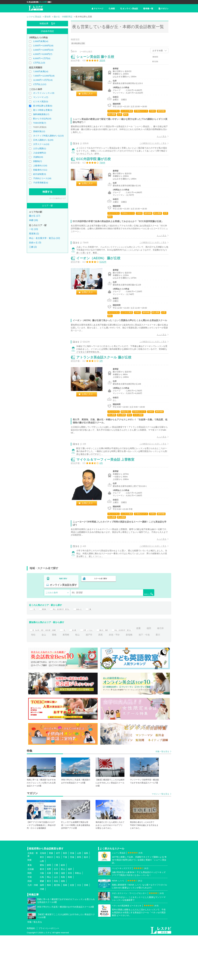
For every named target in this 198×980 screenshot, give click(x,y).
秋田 (65, 898)
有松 (67, 673)
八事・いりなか (105, 666)
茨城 (72, 902)
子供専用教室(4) (41, 183)
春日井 (55, 673)
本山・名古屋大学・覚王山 (67, 645)
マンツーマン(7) (41, 97)
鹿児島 (57, 930)
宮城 (72, 898)
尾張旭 (45, 645)
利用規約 (31, 973)
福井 (70, 914)
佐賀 (72, 930)
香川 (49, 926)
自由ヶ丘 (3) (35, 243)
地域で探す (63, 619)
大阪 (42, 918)
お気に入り (90, 96)
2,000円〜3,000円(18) (43, 46)
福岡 (42, 930)
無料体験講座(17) (41, 114)
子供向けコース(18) (42, 178)
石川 (56, 914)
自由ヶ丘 (91, 645)
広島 (42, 922)
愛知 (42, 910)
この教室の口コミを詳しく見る (150, 146)
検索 (112, 9)
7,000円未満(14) (41, 71)
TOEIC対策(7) (40, 123)
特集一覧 (148, 9)
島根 (70, 922)
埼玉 (58, 902)
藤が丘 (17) (35, 216)
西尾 (134, 673)
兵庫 (49, 918)
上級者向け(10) (40, 166)
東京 (42, 902)
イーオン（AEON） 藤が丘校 (101, 278)
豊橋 (88, 673)
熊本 (49, 930)
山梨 (42, 906)
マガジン (164, 9)
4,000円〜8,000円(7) (43, 54)
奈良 (70, 918)
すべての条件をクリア (58, 198)
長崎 (65, 930)
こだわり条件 (52, 627)
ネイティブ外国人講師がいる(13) (48, 136)
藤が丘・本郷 (126, 666)
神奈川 (50, 902)
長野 (49, 914)
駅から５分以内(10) (42, 119)
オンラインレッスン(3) (44, 93)
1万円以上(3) (39, 63)
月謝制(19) (38, 157)
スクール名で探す (100, 619)
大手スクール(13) (41, 144)
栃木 (86, 902)
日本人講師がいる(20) (43, 140)
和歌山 (78, 918)
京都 (56, 918)
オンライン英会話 (129, 9)
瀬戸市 (123, 673)
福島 (86, 898)
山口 (56, 922)
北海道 (43, 898)
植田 (44, 673)
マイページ (97, 9)
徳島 (63, 926)
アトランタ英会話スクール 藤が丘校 (107, 387)
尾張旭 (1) (34, 234)
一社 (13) (33, 229)
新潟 (42, 914)
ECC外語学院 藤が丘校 (96, 169)
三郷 (104, 645)
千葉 (65, 902)
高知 (56, 926)
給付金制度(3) (40, 174)
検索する (47, 192)
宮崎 (86, 930)
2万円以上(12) (40, 84)
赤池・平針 (148, 673)
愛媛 (42, 926)
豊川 (63, 679)
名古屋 (88, 666)
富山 (63, 914)
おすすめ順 (158, 50)
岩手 (58, 898)
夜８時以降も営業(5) (43, 106)
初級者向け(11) (40, 170)
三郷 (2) (33, 247)
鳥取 (63, 922)
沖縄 (42, 934)
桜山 (111, 673)
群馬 (79, 902)
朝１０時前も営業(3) (43, 110)
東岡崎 (99, 673)
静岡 (49, 910)
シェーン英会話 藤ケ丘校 (98, 60)
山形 (79, 898)
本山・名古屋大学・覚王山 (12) (44, 238)
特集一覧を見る (162, 796)
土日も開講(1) (40, 148)
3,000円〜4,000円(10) (43, 50)
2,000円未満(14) (41, 41)
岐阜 (63, 910)
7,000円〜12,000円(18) (44, 76)
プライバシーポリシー (49, 973)
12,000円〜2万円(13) (43, 80)
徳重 (33, 673)
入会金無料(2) (40, 153)
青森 (51, 898)
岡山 (49, 922)
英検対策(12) (39, 131)
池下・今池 (49, 679)
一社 (33, 645)
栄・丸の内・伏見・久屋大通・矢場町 (50, 666)
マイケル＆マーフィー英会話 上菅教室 (108, 497)
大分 (79, 930)
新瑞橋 (34, 679)
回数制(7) (37, 161)
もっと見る (159, 139)
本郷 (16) (33, 220)
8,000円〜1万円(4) (42, 58)
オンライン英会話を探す (137, 619)
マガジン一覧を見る (160, 839)
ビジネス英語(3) (41, 101)
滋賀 (63, 918)
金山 (77, 673)
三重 (56, 910)
